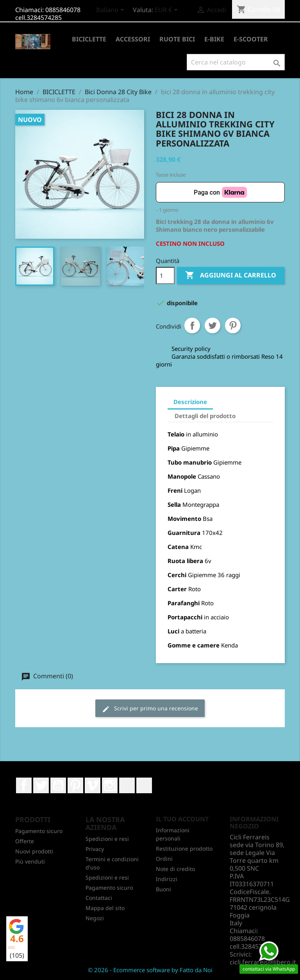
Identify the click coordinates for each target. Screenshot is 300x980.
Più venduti (30, 861)
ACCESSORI (133, 39)
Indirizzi (167, 879)
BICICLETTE (89, 39)
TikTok (144, 785)
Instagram (110, 785)
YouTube (58, 785)
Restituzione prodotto (184, 849)
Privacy (95, 849)
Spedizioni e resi (107, 839)
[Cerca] (236, 62)
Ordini (164, 859)
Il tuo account (182, 819)
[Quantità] (165, 275)
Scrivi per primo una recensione (150, 709)
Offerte (25, 841)
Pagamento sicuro (39, 831)
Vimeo (93, 785)
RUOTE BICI (177, 39)
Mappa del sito (105, 908)
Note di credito (175, 869)
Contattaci (99, 898)
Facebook (24, 785)
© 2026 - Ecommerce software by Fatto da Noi (150, 970)
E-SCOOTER (251, 39)
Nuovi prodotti (34, 851)
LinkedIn (127, 785)
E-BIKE (214, 39)
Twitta (212, 325)
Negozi (95, 918)
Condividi (192, 325)
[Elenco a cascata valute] (168, 11)
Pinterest (233, 325)
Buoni (163, 889)
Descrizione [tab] (190, 402)
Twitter (41, 785)
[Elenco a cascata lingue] (112, 11)
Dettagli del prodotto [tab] (205, 416)
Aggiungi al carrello (231, 275)
